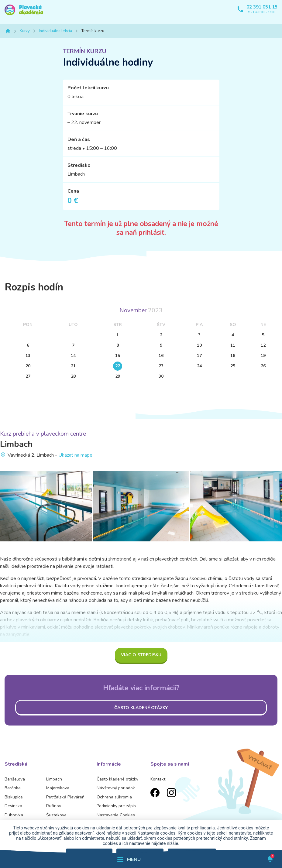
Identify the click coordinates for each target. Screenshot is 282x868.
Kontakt (158, 779)
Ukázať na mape (75, 455)
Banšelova (15, 779)
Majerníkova (58, 788)
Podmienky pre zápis (116, 806)
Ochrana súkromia (114, 797)
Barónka (13, 788)
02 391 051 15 (262, 7)
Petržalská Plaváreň (65, 797)
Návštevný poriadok (116, 788)
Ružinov (54, 806)
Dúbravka (14, 815)
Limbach (54, 779)
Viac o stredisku (141, 655)
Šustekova (56, 815)
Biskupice (14, 797)
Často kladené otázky (141, 708)
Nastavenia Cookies (116, 815)
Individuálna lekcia (55, 31)
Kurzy (25, 31)
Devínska (13, 806)
